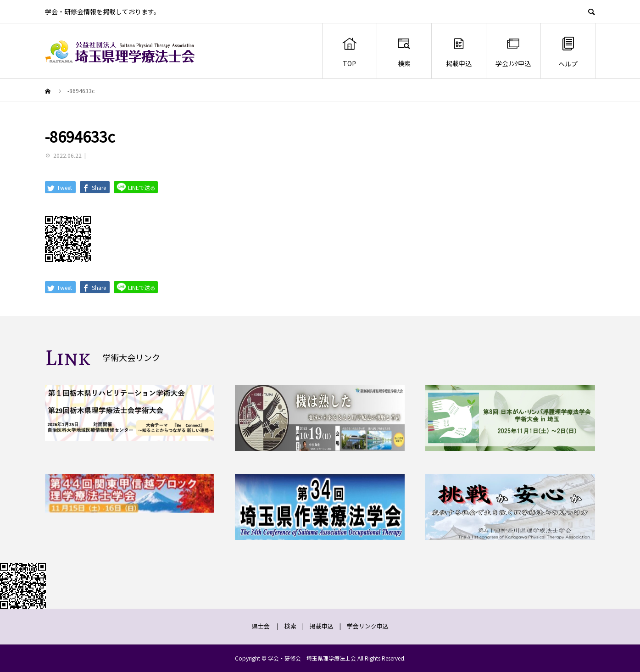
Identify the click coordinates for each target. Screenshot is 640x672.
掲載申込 (459, 52)
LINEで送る (136, 187)
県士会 (261, 626)
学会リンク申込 (368, 626)
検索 (404, 52)
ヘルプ (568, 52)
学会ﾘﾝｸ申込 (513, 52)
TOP (349, 52)
